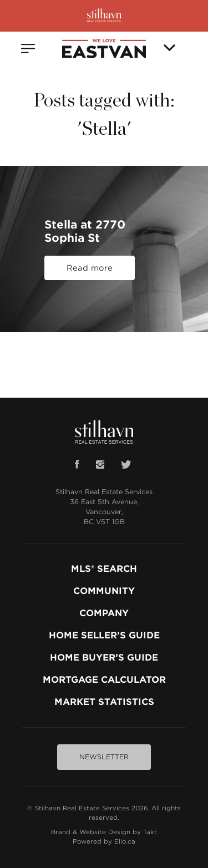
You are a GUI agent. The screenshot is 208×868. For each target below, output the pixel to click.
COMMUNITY (104, 591)
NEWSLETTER (104, 757)
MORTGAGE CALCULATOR (104, 680)
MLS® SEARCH (104, 569)
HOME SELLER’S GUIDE (104, 635)
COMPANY (104, 613)
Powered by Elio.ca (104, 841)
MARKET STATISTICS (104, 702)
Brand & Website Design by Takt (104, 832)
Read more (90, 268)
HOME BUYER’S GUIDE (104, 658)
